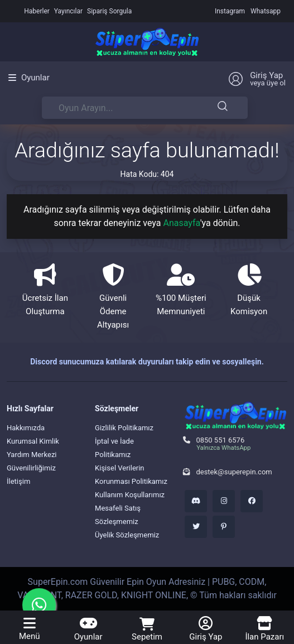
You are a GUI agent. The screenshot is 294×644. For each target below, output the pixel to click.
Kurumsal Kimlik (33, 441)
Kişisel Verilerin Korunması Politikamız (131, 475)
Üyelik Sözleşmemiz (127, 535)
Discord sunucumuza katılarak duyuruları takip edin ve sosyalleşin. (147, 362)
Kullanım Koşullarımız (130, 495)
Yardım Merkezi (32, 455)
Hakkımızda (26, 428)
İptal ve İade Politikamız (114, 448)
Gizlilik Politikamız (124, 428)
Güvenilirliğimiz (31, 468)
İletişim (18, 481)
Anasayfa (182, 223)
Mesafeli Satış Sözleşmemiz (118, 515)
